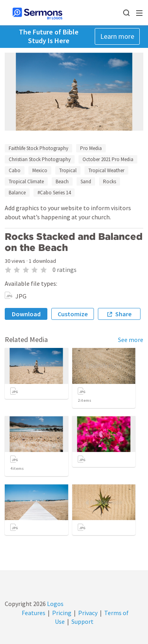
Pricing (62, 613)
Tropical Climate (26, 181)
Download (26, 314)
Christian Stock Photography (40, 159)
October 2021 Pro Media (108, 159)
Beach (62, 181)
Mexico (40, 170)
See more (131, 340)
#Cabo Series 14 (54, 193)
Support (82, 621)
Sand (86, 181)
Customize (73, 314)
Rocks (110, 181)
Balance (17, 193)
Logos (55, 604)
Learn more (117, 36)
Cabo (15, 170)
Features (34, 613)
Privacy (88, 613)
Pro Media (91, 148)
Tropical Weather (106, 170)
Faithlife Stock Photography (38, 148)
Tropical (68, 170)
